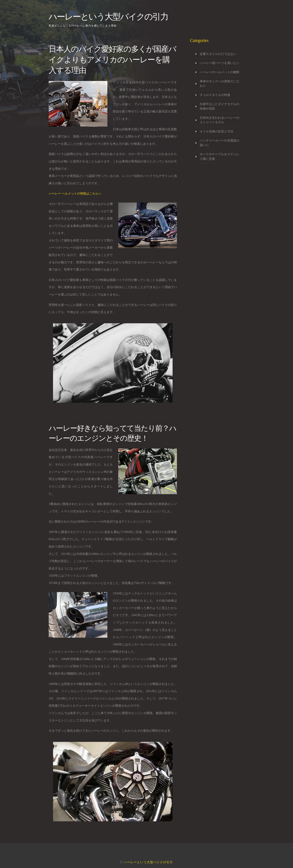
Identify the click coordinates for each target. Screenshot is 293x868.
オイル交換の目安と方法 (216, 131)
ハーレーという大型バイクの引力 (108, 17)
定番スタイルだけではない (218, 54)
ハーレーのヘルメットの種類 (220, 72)
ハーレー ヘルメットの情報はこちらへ (75, 194)
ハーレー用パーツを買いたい (220, 63)
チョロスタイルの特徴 (215, 95)
